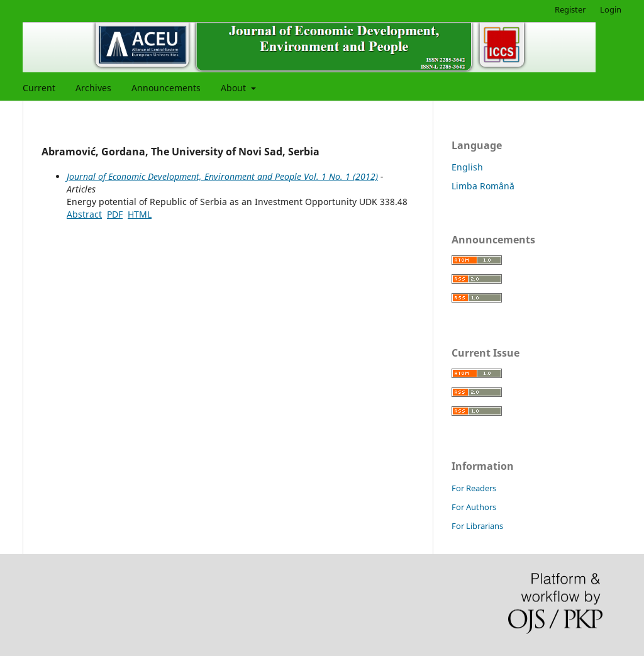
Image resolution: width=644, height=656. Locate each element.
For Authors (474, 507)
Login (611, 9)
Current (39, 88)
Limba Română (483, 186)
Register (570, 9)
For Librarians (477, 526)
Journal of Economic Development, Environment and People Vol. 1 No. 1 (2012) (222, 176)
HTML (140, 214)
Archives (93, 88)
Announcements (166, 88)
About (235, 88)
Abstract (84, 214)
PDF (115, 214)
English (467, 167)
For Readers (474, 488)
